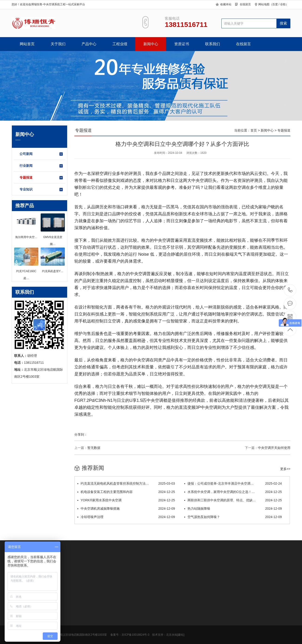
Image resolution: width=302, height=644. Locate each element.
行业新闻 (41, 166)
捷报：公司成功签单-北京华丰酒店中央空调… (233, 483)
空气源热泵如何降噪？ (233, 517)
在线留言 (245, 4)
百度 (275, 4)
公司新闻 (41, 154)
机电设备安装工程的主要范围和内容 (126, 492)
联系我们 (213, 44)
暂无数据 (94, 448)
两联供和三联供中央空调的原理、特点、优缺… (233, 500)
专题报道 (41, 178)
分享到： (81, 435)
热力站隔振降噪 (233, 509)
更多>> (285, 469)
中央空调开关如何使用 (274, 448)
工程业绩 (120, 44)
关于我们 (58, 44)
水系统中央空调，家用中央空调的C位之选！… (233, 492)
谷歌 (283, 4)
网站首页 (27, 44)
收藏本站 (226, 4)
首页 (254, 130)
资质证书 (182, 44)
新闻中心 (151, 44)
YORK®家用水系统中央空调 (126, 500)
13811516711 (290, 290)
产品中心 (89, 44)
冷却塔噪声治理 (126, 517)
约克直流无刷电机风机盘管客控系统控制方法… (126, 483)
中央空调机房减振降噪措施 (126, 509)
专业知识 (41, 190)
